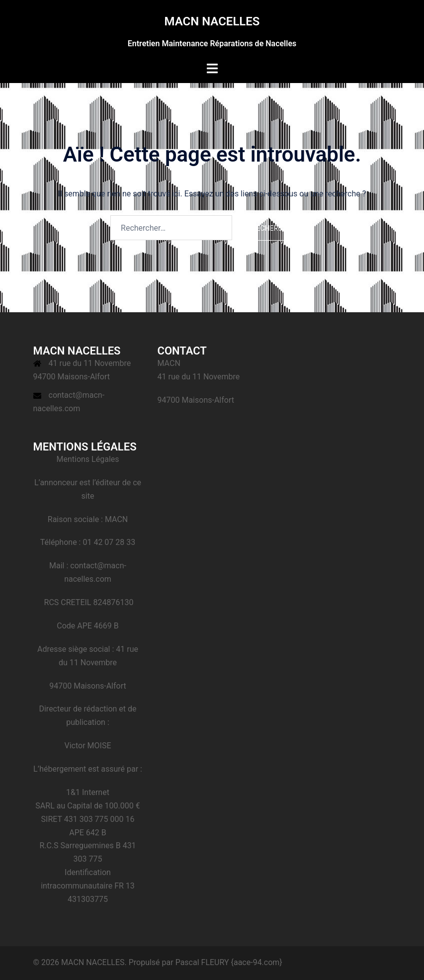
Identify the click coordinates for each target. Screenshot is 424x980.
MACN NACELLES (212, 21)
